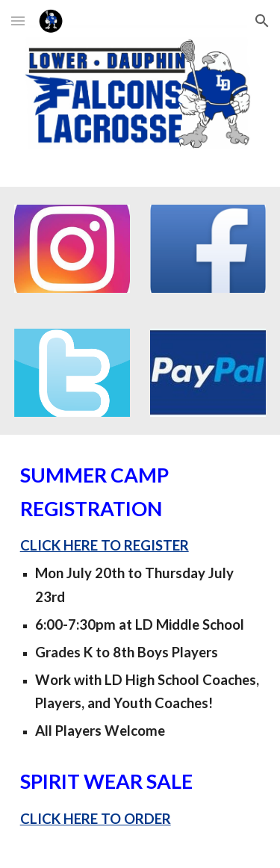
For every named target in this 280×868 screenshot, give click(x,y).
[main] (140, 651)
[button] (18, 21)
